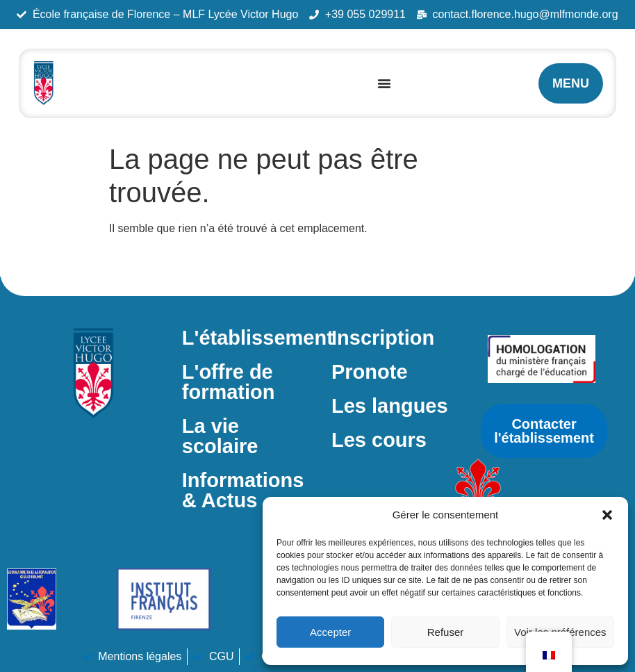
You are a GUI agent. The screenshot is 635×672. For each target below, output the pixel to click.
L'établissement (258, 338)
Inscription (383, 338)
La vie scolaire (220, 436)
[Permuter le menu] (384, 83)
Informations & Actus (243, 490)
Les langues (390, 406)
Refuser (446, 632)
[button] (607, 515)
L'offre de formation (229, 382)
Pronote (370, 372)
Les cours (379, 440)
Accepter (330, 632)
